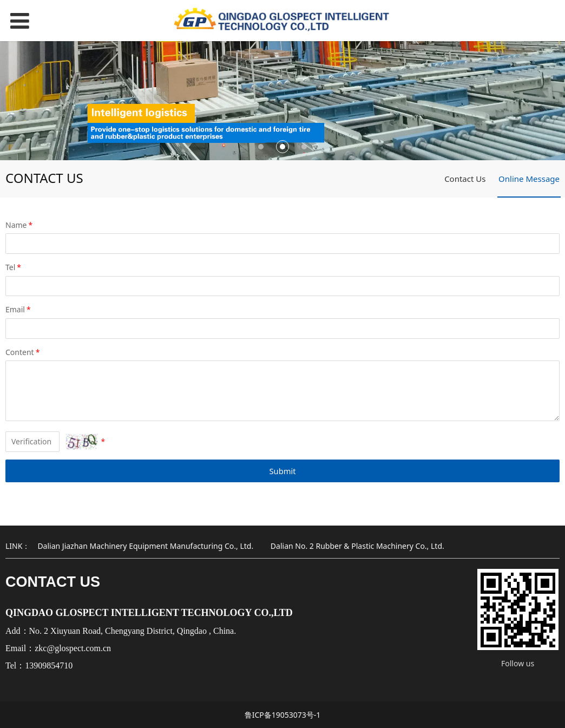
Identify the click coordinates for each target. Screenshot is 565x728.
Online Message (529, 179)
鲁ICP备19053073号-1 (283, 715)
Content (23, 352)
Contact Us (465, 179)
